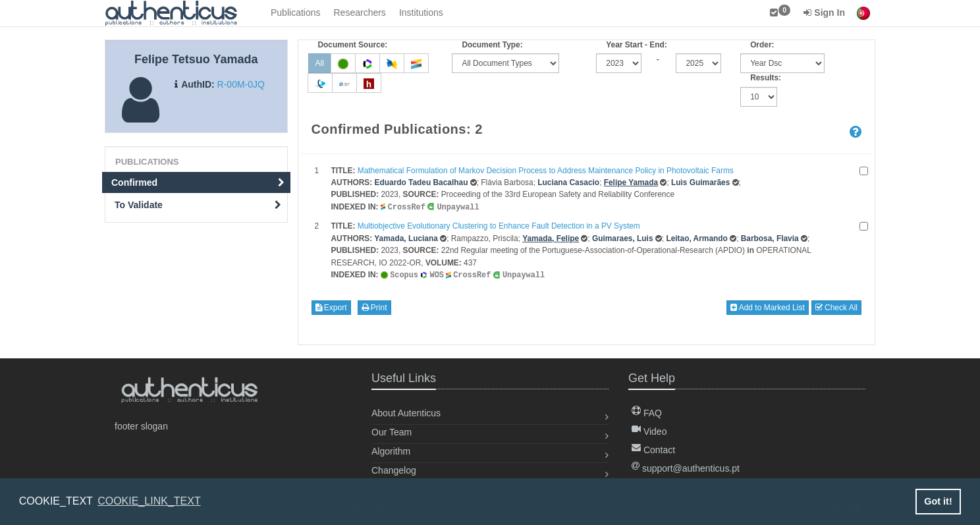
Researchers (360, 13)
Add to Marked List (768, 306)
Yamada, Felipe (551, 238)
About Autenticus (406, 412)
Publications (296, 13)
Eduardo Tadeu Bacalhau (422, 182)
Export (331, 306)
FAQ (647, 412)
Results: (766, 78)
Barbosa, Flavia (770, 238)
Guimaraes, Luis (623, 238)
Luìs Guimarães (700, 182)
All (320, 63)
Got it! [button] (938, 501)
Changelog (394, 469)
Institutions (421, 13)
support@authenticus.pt (686, 467)
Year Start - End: (637, 45)
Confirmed (198, 182)
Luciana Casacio (568, 182)
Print (374, 306)
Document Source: (353, 45)
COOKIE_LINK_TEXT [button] (149, 501)
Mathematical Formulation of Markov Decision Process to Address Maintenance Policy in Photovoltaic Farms (546, 171)
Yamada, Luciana (406, 238)
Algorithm (391, 450)
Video (649, 430)
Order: (762, 45)
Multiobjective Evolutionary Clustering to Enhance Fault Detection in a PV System (499, 225)
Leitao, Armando (696, 238)
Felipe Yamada (631, 182)
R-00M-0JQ (241, 84)
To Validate (198, 205)
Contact (653, 449)
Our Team (392, 431)
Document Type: (492, 45)
